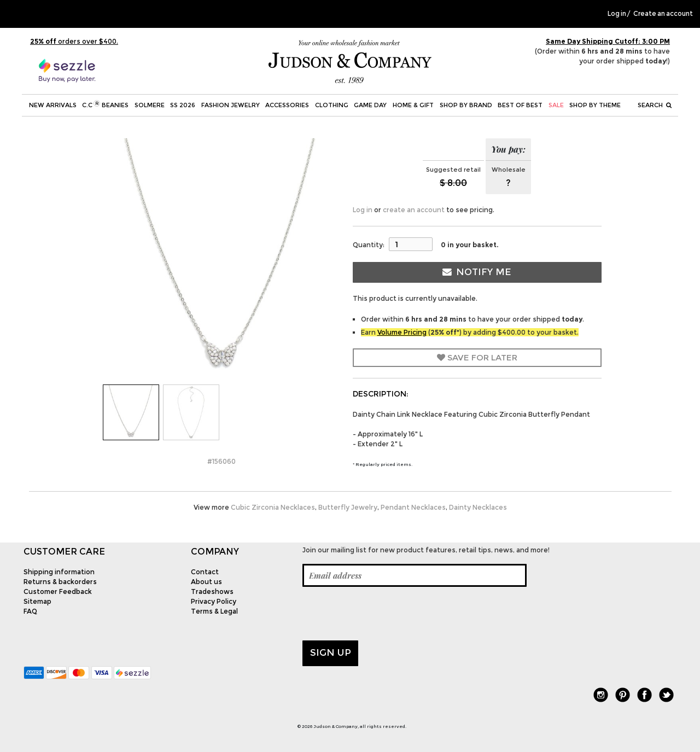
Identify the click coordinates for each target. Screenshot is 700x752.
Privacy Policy (214, 601)
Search (655, 105)
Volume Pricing (402, 332)
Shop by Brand (466, 105)
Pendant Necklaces (413, 507)
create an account (414, 210)
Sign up (331, 652)
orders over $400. (74, 41)
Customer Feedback (58, 591)
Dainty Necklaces (478, 507)
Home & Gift (413, 105)
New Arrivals (53, 105)
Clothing (332, 105)
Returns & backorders (60, 582)
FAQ (30, 611)
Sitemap (37, 601)
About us (206, 582)
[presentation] (386, 614)
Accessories (287, 105)
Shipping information (59, 572)
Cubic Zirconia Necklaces (273, 507)
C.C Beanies (105, 104)
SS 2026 (183, 105)
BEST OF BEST (520, 105)
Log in (617, 14)
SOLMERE (150, 105)
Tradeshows (212, 591)
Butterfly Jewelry (348, 507)
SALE (556, 105)
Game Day (370, 105)
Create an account (663, 14)
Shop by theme (595, 105)
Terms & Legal (214, 611)
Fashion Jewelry (231, 105)
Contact (205, 572)
